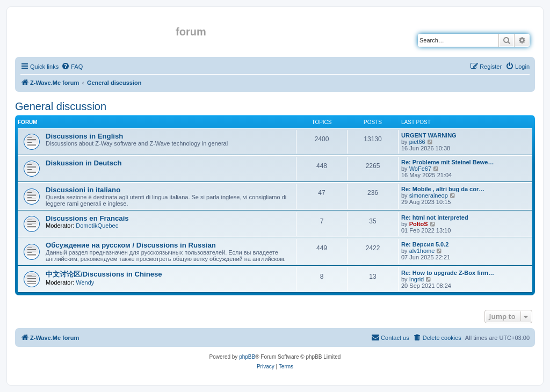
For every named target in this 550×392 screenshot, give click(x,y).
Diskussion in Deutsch (84, 163)
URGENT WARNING (429, 135)
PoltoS (419, 224)
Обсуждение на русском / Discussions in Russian (131, 245)
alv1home (422, 251)
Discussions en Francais (87, 218)
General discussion (61, 106)
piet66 (417, 142)
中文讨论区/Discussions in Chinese (104, 274)
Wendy (85, 282)
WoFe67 (420, 169)
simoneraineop (429, 195)
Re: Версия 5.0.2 (425, 244)
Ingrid (417, 279)
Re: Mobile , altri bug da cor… (443, 189)
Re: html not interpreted (435, 217)
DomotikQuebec (97, 226)
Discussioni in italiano (83, 190)
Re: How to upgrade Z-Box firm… (448, 273)
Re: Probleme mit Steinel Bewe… (447, 162)
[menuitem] (72, 67)
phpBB (247, 357)
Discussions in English (84, 136)
